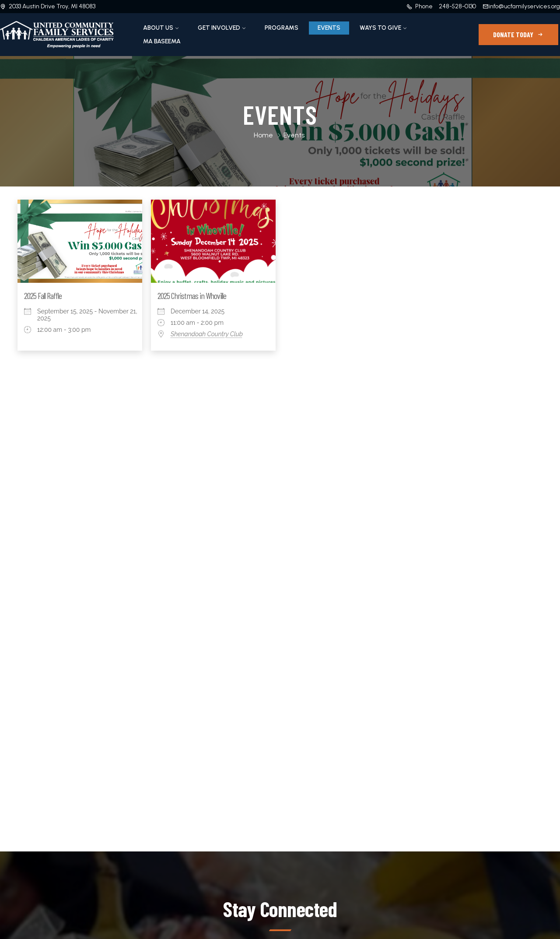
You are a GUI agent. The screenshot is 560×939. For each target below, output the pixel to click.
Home (263, 135)
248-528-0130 (457, 6)
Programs (282, 28)
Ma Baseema (162, 41)
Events (329, 28)
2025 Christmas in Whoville (192, 295)
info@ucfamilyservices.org (524, 6)
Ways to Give (380, 28)
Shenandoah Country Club (207, 334)
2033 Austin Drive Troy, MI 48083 (52, 6)
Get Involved (219, 28)
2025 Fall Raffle (43, 295)
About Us (158, 28)
